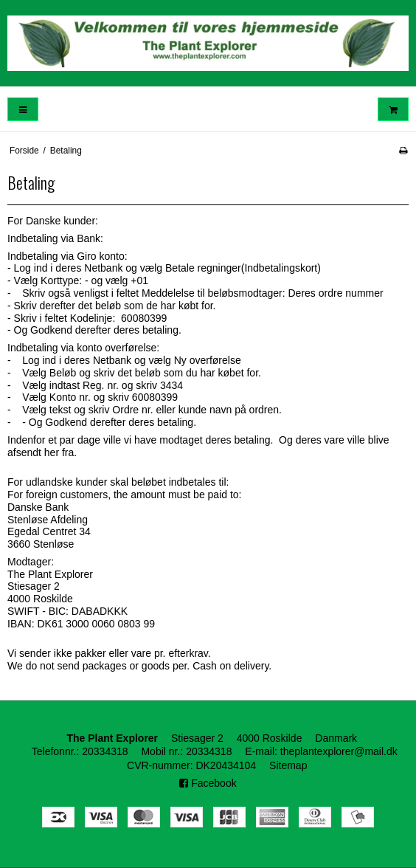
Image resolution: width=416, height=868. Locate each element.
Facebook (208, 783)
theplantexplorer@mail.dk (339, 751)
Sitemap (288, 765)
